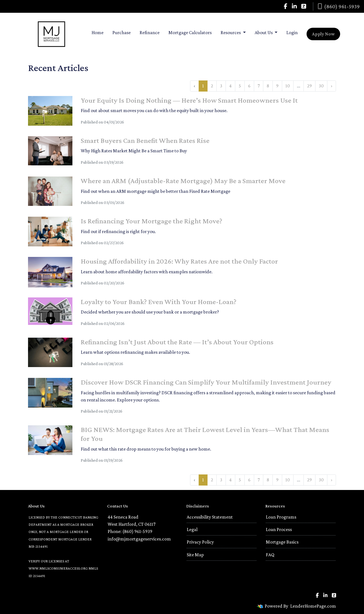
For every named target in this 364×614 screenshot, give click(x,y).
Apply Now (323, 34)
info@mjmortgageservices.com (139, 539)
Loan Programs (281, 517)
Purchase (122, 32)
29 (309, 86)
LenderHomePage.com (313, 606)
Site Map (195, 555)
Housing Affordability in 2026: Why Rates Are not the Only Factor (179, 261)
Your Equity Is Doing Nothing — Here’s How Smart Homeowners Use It (189, 100)
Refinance (150, 32)
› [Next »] (332, 86)
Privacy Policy (200, 542)
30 (321, 86)
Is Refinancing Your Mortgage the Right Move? (151, 221)
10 (288, 86)
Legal (192, 529)
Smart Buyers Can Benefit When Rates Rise (145, 140)
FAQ (270, 555)
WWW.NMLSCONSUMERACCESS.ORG (58, 568)
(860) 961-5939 (339, 6)
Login (292, 32)
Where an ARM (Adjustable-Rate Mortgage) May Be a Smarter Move (183, 181)
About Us (264, 32)
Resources (231, 32)
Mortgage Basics (282, 542)
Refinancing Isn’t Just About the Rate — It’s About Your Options (177, 342)
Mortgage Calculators (190, 32)
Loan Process (279, 529)
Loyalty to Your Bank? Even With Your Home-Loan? (159, 302)
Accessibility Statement (210, 517)
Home (98, 32)
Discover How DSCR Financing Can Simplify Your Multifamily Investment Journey (206, 382)
